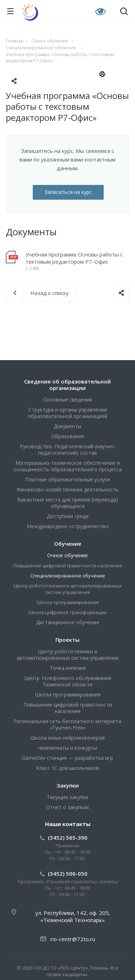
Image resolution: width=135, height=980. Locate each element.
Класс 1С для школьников (67, 768)
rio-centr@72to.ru (73, 939)
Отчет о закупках (67, 807)
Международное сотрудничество (68, 526)
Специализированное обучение (68, 576)
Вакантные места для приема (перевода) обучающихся (68, 503)
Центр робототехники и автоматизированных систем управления (68, 589)
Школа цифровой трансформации (67, 612)
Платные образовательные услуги (67, 479)
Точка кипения (68, 668)
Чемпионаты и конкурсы (67, 748)
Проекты (67, 640)
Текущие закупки (67, 797)
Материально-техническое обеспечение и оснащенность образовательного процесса (67, 466)
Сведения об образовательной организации (67, 385)
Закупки (68, 785)
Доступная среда (68, 516)
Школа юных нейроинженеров (67, 738)
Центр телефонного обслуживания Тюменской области (68, 681)
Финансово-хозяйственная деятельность (67, 489)
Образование (68, 436)
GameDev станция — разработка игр (67, 758)
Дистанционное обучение (68, 622)
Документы (67, 426)
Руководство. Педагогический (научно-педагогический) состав (68, 450)
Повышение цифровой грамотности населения (68, 566)
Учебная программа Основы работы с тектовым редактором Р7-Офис (74, 258)
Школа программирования (68, 602)
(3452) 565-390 (68, 838)
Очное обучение (67, 555)
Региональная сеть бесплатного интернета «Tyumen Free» (67, 724)
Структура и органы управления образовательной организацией (67, 413)
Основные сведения (68, 400)
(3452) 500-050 (68, 874)
